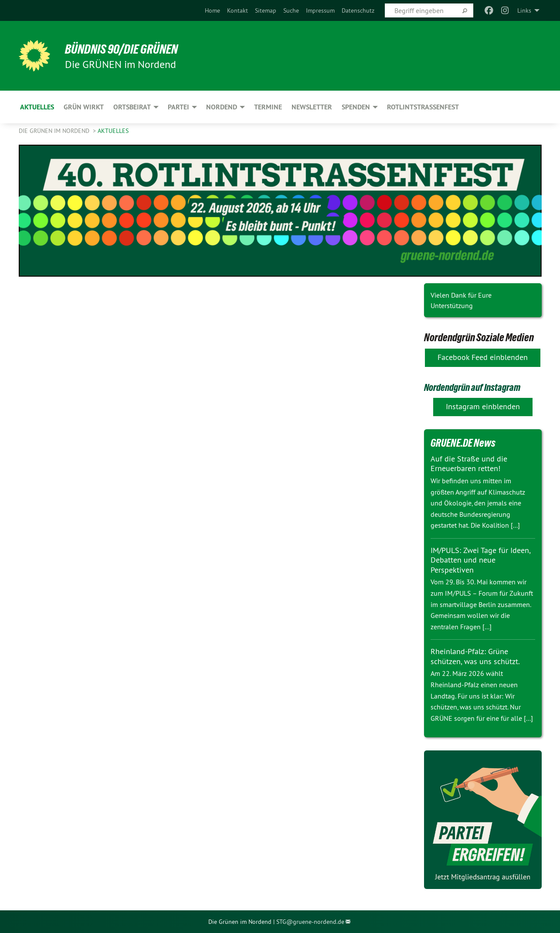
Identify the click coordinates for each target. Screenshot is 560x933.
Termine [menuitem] (268, 107)
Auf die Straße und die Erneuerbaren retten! (469, 464)
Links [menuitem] (524, 10)
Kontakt (238, 10)
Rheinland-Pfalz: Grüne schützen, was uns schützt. (475, 656)
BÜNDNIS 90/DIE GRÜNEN (126, 49)
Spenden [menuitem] (356, 107)
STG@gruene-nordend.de (310, 922)
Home (212, 10)
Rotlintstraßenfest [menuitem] (423, 107)
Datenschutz (358, 10)
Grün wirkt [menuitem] (84, 107)
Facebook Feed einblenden (483, 357)
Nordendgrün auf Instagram (477, 387)
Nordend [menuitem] (222, 107)
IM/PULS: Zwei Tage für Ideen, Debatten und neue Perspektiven (480, 560)
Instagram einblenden (483, 406)
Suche (291, 10)
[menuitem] (212, 10)
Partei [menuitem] (178, 107)
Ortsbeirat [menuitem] (132, 107)
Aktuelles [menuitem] (37, 107)
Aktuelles (113, 131)
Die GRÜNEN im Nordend (55, 131)
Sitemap (266, 10)
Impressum (320, 10)
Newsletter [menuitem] (312, 107)
